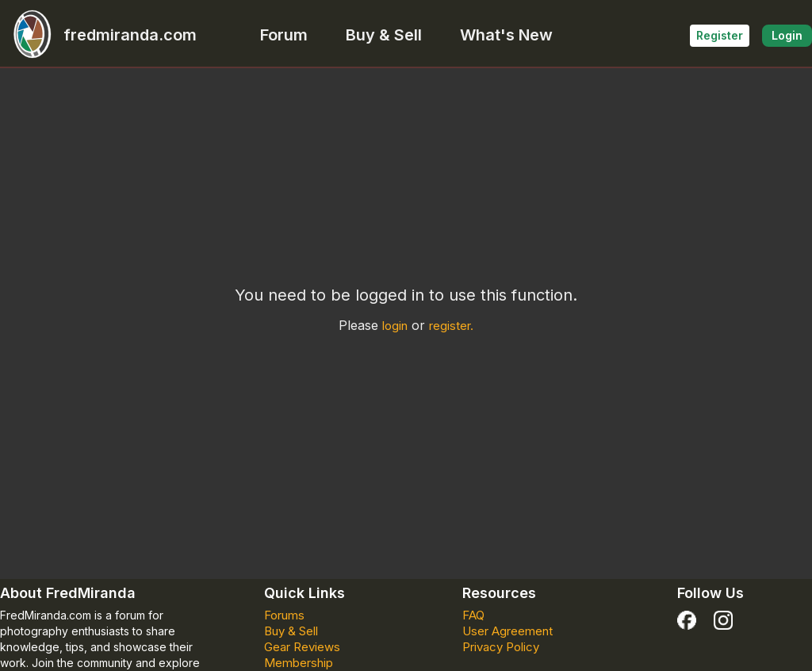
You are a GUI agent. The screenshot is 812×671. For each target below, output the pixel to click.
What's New (506, 35)
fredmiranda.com (98, 35)
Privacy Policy (501, 647)
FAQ (473, 615)
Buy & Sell (384, 35)
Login (787, 35)
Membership (299, 663)
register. (451, 326)
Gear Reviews (302, 647)
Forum (284, 35)
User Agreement (507, 631)
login (395, 326)
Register (720, 35)
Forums (284, 615)
